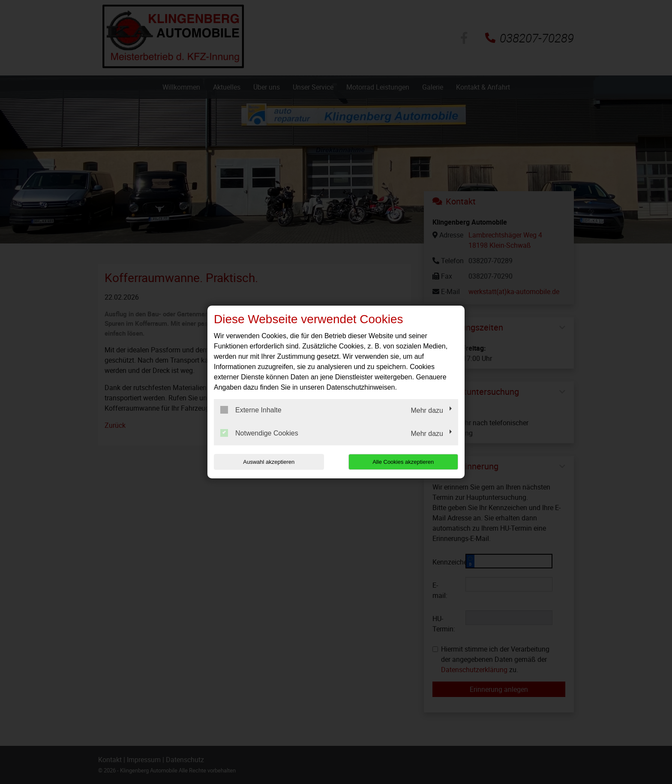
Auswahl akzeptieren (269, 462)
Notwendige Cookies (259, 433)
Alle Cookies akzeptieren (403, 462)
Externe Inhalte (251, 410)
